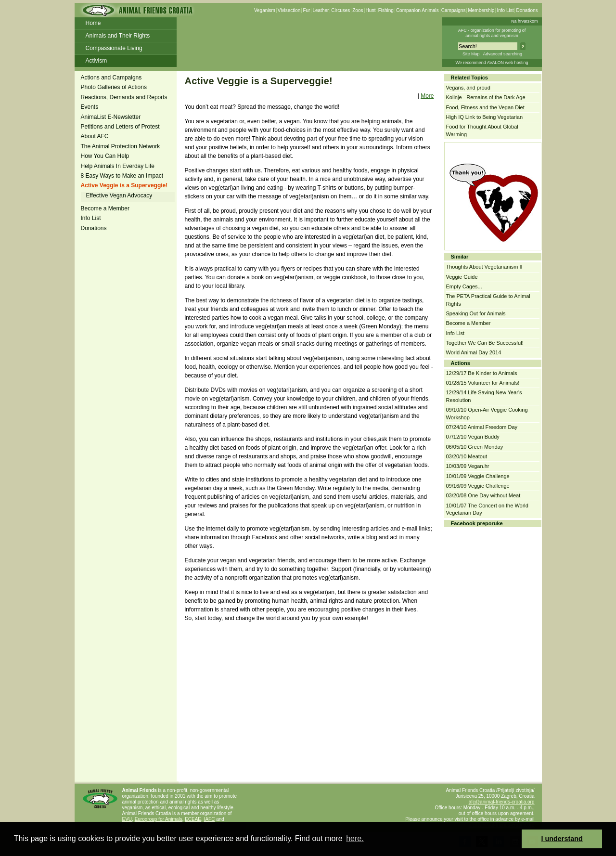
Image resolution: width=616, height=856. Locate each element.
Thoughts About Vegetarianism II (484, 267)
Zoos (358, 10)
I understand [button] (562, 839)
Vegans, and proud (468, 88)
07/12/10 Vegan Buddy (473, 437)
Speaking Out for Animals (476, 313)
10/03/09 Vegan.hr (468, 466)
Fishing (386, 10)
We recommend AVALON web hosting (492, 63)
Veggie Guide (462, 277)
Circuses (340, 10)
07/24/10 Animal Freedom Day (482, 427)
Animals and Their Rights (118, 36)
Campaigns (454, 10)
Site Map (471, 54)
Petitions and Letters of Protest (120, 127)
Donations (527, 10)
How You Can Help (105, 156)
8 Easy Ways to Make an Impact (122, 176)
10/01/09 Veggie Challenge (478, 476)
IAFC (210, 819)
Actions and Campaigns (111, 78)
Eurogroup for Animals (159, 819)
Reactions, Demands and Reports (124, 97)
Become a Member (105, 208)
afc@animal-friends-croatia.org (502, 802)
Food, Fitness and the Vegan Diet (485, 107)
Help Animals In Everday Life (118, 166)
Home (93, 23)
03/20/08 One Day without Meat (483, 495)
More (427, 96)
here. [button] (355, 838)
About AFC (95, 136)
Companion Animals (417, 10)
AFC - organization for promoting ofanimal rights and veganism (492, 33)
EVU (127, 819)
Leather (321, 10)
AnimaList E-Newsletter (111, 117)
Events (90, 107)
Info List (505, 10)
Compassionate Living (114, 48)
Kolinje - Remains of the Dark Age (486, 97)
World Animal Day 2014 (474, 352)
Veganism (265, 10)
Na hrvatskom (525, 21)
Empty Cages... (464, 286)
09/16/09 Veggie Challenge (478, 486)
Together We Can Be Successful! (485, 343)
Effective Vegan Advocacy (119, 195)
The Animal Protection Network (121, 146)
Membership (481, 10)
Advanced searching (502, 54)
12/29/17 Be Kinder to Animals (482, 373)
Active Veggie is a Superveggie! (124, 185)
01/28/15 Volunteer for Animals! (483, 383)
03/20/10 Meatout (467, 456)
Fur (306, 10)
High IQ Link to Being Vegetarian (485, 117)
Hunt (371, 10)
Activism (96, 61)
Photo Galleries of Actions (114, 87)
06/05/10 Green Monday (475, 447)
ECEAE (193, 819)
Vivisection (289, 10)
